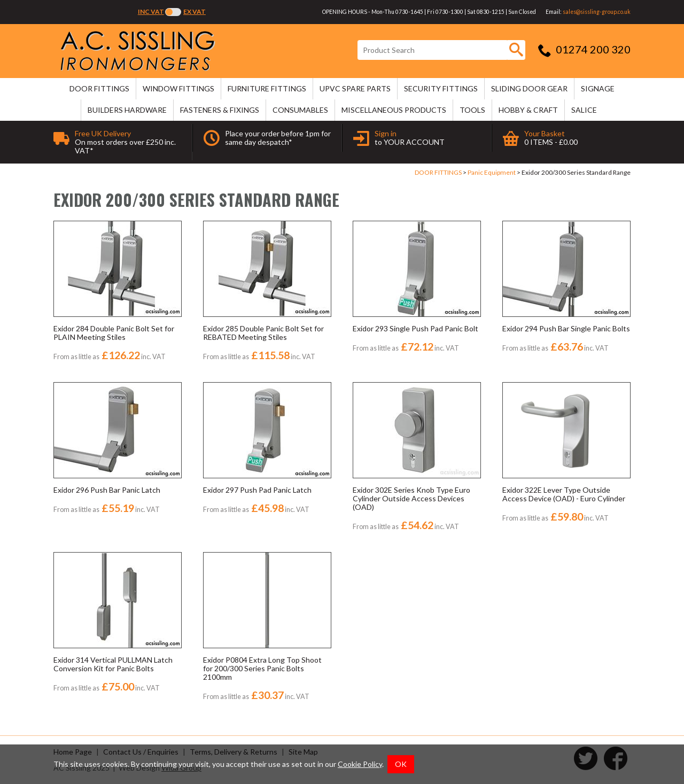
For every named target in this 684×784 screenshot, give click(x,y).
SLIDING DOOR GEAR (529, 88)
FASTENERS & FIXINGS (220, 110)
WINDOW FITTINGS (178, 88)
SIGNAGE (598, 88)
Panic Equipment (492, 172)
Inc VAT (151, 11)
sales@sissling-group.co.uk (597, 12)
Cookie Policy (360, 764)
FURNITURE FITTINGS (267, 88)
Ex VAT (195, 11)
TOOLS (472, 110)
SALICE (584, 110)
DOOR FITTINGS (99, 88)
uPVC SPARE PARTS (355, 88)
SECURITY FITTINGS (441, 88)
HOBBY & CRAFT (528, 110)
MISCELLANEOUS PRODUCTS (394, 110)
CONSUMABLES (300, 110)
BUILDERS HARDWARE (127, 110)
